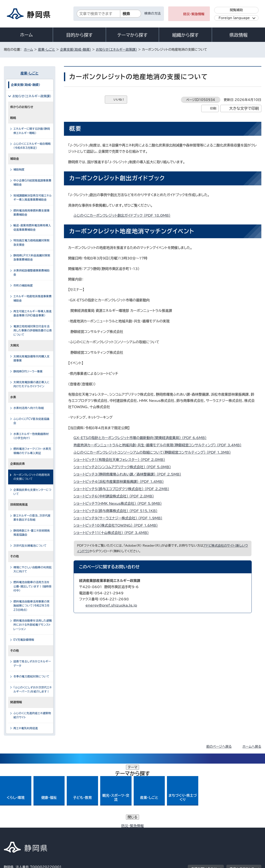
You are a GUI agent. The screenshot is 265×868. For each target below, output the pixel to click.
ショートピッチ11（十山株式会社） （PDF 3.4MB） (113, 533)
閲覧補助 (236, 10)
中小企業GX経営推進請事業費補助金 (33, 183)
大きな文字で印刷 (244, 108)
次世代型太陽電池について (30, 546)
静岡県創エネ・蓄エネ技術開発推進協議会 (32, 533)
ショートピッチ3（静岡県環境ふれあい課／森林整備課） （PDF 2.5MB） (129, 474)
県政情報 (238, 35)
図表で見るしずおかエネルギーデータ (32, 664)
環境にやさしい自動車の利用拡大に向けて (33, 569)
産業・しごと (47, 50)
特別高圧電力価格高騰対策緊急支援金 (32, 243)
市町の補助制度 (23, 286)
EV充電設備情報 (24, 640)
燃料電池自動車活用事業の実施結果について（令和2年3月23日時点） (32, 606)
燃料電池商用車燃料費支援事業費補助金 (32, 213)
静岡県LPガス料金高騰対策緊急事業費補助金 (32, 258)
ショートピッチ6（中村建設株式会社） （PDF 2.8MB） (116, 496)
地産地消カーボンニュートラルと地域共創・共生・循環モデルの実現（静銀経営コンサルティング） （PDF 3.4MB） (159, 445)
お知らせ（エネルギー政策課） (117, 50)
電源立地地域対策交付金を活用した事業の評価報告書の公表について (33, 331)
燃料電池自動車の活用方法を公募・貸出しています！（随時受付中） (33, 586)
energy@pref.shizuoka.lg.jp (111, 605)
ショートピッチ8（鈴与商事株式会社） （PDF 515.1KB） (117, 511)
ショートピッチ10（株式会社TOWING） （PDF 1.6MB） (118, 525)
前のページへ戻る (219, 747)
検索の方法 (153, 13)
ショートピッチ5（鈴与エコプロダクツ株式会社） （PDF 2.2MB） (123, 489)
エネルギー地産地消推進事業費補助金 (33, 298)
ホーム (26, 35)
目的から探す (79, 35)
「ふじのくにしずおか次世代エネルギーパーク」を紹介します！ (33, 690)
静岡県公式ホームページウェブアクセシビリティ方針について (147, 831)
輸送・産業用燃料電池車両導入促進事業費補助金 (32, 227)
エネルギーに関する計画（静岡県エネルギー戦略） (32, 131)
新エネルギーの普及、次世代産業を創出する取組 (32, 518)
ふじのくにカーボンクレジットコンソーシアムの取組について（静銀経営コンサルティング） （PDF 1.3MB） (154, 452)
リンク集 (211, 831)
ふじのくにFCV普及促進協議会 (31, 421)
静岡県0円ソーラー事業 (28, 371)
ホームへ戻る (252, 747)
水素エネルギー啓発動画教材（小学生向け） (31, 436)
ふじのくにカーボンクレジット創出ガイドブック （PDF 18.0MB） (124, 215)
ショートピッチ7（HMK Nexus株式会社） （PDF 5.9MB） (120, 503)
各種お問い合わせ (204, 805)
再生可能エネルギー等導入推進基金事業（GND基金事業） (33, 313)
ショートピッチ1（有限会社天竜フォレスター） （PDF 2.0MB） (121, 460)
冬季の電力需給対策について (31, 677)
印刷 (213, 108)
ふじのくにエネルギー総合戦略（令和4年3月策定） (32, 146)
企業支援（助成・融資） (76, 50)
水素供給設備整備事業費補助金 (32, 273)
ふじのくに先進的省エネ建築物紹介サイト (32, 715)
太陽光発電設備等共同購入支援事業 (32, 358)
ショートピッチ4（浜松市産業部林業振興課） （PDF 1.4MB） (121, 482)
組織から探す (185, 35)
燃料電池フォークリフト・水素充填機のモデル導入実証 (32, 451)
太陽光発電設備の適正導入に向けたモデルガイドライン (32, 384)
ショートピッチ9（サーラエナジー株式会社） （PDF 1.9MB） (120, 518)
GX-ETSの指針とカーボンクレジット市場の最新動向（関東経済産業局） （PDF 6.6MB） (142, 438)
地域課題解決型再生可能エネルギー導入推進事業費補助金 (33, 198)
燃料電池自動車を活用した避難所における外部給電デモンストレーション (33, 625)
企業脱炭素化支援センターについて (33, 492)
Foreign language (234, 18)
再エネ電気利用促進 (26, 728)
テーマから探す (132, 35)
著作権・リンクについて (24, 831)
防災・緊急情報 (194, 14)
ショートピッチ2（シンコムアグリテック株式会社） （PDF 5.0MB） (124, 467)
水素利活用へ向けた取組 (29, 408)
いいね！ (119, 100)
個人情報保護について (72, 831)
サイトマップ (241, 831)
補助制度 (19, 170)
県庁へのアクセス (242, 805)
